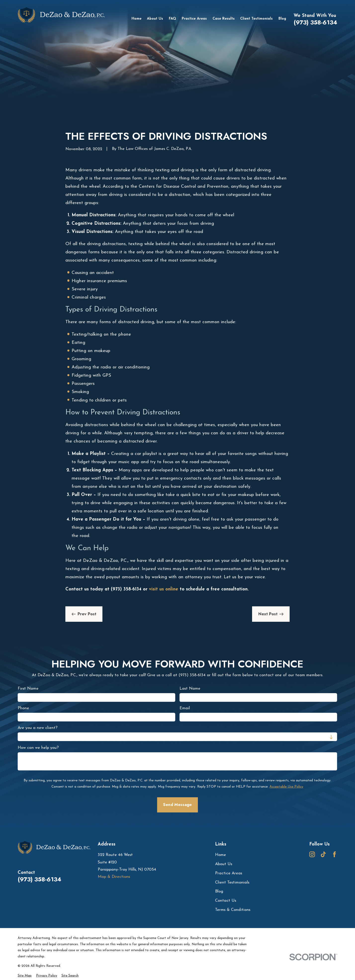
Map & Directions (114, 877)
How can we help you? (38, 748)
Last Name (190, 689)
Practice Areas (229, 873)
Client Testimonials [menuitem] (256, 19)
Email (185, 708)
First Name (28, 689)
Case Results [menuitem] (224, 19)
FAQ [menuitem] (172, 19)
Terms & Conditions (233, 910)
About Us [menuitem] (155, 19)
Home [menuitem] (136, 19)
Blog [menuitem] (282, 19)
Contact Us (226, 901)
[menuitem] (25, 976)
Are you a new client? (38, 728)
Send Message (178, 805)
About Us (224, 864)
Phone (23, 708)
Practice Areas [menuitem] (194, 19)
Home (221, 855)
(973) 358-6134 (315, 22)
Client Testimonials (232, 883)
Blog (219, 891)
